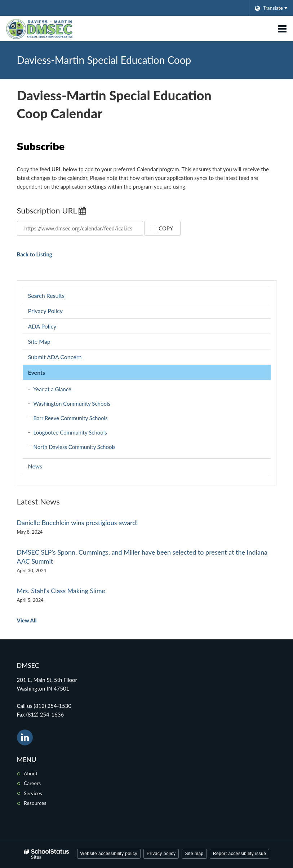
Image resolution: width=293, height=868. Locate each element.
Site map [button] (194, 854)
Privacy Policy (46, 311)
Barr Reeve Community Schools (81, 419)
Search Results (46, 296)
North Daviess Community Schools (85, 448)
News (35, 466)
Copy (162, 228)
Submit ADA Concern (55, 357)
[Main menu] (282, 28)
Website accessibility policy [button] (109, 854)
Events (37, 372)
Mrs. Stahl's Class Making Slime (61, 591)
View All (27, 620)
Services (33, 793)
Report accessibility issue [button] (240, 854)
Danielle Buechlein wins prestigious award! (77, 523)
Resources (35, 803)
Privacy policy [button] (161, 854)
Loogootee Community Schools (80, 434)
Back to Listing (35, 254)
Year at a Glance (52, 389)
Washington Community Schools (82, 405)
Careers (32, 783)
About (31, 773)
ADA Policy (42, 326)
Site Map (39, 341)
